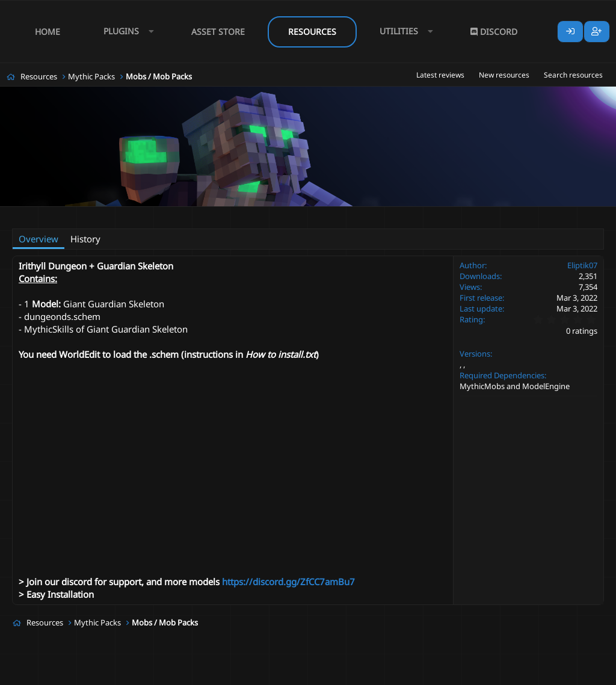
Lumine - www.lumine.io (567, 674)
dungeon (226, 214)
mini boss (267, 214)
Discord (494, 32)
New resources (504, 75)
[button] (126, 32)
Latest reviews (440, 75)
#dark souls (182, 214)
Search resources (573, 75)
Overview (38, 239)
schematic (311, 214)
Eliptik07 (70, 214)
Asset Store (218, 32)
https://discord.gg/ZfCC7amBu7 (288, 582)
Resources (312, 32)
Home (48, 32)
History (85, 239)
